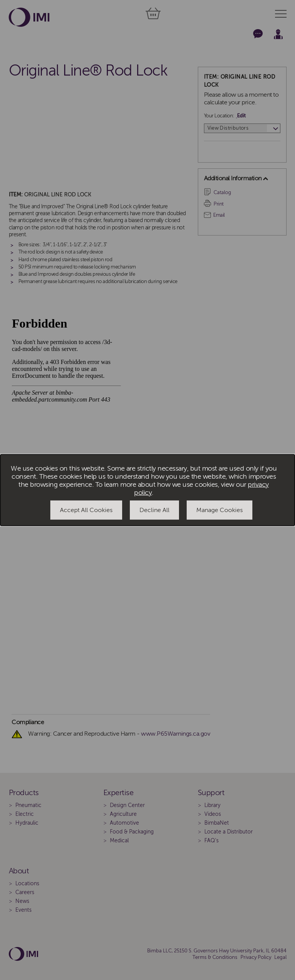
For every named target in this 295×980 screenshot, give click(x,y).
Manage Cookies (220, 510)
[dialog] (147, 490)
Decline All (154, 510)
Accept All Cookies (86, 510)
